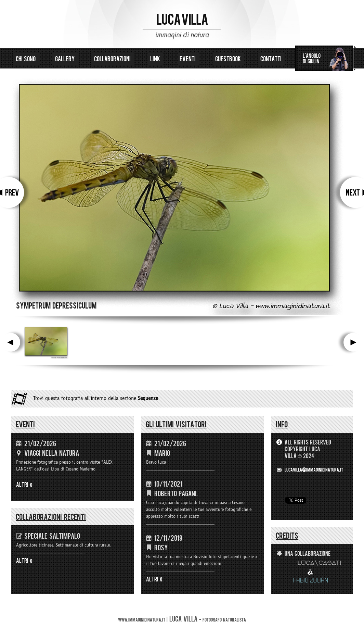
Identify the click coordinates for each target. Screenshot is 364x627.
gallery (66, 59)
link (156, 59)
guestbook (229, 59)
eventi (188, 59)
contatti (271, 59)
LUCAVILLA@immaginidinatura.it (314, 470)
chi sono (26, 59)
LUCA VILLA (182, 20)
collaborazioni (113, 59)
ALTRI (22, 485)
